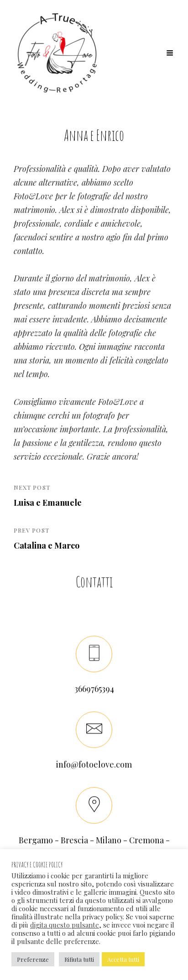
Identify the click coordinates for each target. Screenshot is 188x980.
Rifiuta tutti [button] (79, 959)
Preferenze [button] (33, 959)
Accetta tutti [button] (123, 959)
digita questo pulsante (65, 925)
